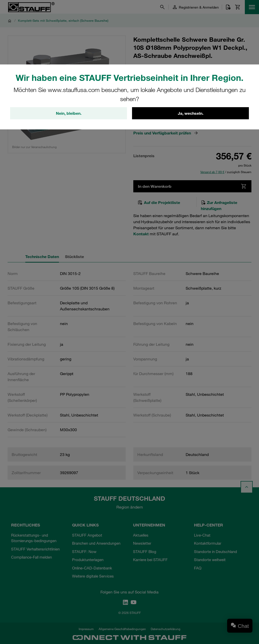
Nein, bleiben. (69, 113)
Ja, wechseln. (191, 113)
